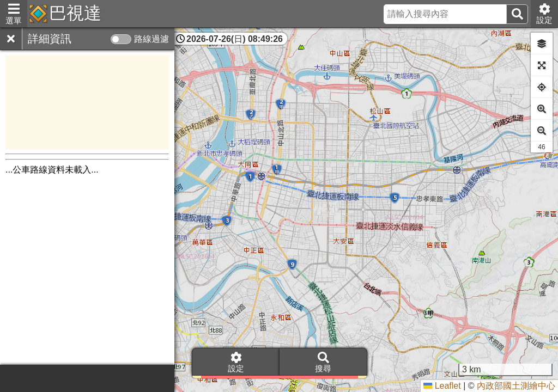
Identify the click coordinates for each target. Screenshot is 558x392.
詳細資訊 (50, 39)
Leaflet (442, 386)
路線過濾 (151, 39)
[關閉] (11, 39)
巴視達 (75, 13)
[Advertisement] (87, 102)
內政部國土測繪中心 (516, 386)
